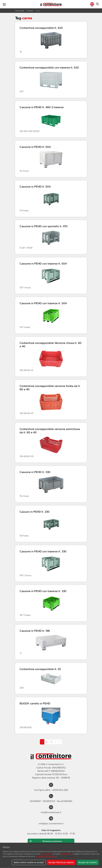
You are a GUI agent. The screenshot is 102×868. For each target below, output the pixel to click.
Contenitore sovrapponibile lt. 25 (40, 669)
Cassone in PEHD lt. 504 (35, 147)
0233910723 (49, 801)
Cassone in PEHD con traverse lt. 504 (43, 264)
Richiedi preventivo (46, 841)
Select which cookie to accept (29, 862)
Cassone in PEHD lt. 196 (35, 631)
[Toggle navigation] (4, 4)
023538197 (36, 801)
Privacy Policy (46, 854)
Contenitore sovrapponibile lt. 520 (41, 28)
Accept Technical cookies (61, 862)
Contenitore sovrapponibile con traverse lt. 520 (49, 67)
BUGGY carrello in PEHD (35, 703)
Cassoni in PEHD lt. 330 (35, 512)
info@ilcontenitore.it (51, 812)
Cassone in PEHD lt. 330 (35, 472)
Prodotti (30, 11)
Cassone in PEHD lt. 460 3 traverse (42, 107)
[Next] (60, 742)
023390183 (66, 801)
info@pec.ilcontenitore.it (51, 823)
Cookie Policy (66, 854)
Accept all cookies (88, 862)
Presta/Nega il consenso (46, 856)
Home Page (20, 11)
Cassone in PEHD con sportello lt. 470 (44, 226)
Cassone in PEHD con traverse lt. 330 (43, 551)
